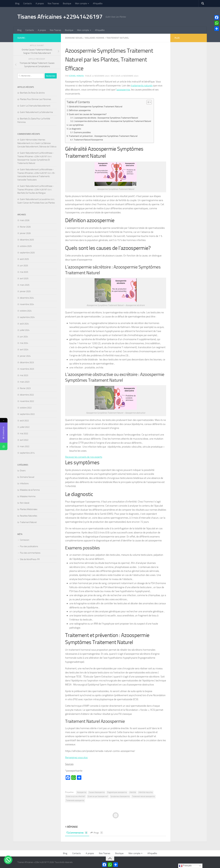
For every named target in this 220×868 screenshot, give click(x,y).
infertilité (133, 792)
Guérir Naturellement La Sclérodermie (36, 112)
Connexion (25, 540)
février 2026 (25, 227)
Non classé (25, 503)
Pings (97, 833)
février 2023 (25, 388)
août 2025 (24, 259)
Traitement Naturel (118, 38)
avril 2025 (24, 278)
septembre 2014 (27, 453)
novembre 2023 (27, 369)
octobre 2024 (26, 311)
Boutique (67, 3)
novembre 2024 (27, 304)
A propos (40, 3)
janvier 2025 (25, 291)
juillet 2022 (25, 427)
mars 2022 (25, 446)
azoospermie (123, 90)
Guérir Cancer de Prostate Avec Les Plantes (36, 203)
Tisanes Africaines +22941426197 (60, 17)
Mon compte (81, 3)
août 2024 (24, 324)
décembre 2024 (27, 298)
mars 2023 (25, 382)
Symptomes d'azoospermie (120, 796)
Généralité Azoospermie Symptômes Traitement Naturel (96, 107)
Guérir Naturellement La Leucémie (35, 199)
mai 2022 (24, 434)
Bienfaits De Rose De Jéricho (32, 93)
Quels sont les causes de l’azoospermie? (88, 114)
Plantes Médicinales (29, 509)
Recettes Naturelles (29, 516)
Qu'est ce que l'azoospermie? (98, 796)
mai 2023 (24, 375)
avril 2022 (24, 440)
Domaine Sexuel (74, 38)
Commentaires (77, 833)
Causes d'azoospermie (97, 792)
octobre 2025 (26, 246)
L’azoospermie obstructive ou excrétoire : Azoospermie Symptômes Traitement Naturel (112, 121)
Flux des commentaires (30, 553)
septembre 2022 (27, 414)
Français (185, 866)
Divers (23, 471)
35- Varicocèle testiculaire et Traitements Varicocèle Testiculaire (36, 176)
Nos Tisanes (53, 3)
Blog (17, 3)
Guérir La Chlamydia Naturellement (35, 106)
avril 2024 (24, 350)
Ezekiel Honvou (76, 76)
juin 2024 (24, 337)
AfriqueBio (98, 3)
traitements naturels (142, 86)
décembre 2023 (27, 362)
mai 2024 (24, 343)
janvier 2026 (25, 233)
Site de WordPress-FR (30, 559)
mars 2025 (25, 285)
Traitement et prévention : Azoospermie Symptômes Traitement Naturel (103, 136)
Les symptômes (76, 125)
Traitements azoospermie (75, 800)
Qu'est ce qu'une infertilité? (76, 796)
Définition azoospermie (80, 110)
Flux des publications (29, 546)
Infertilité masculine (145, 792)
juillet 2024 (25, 330)
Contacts (27, 3)
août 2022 (24, 421)
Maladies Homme (95, 38)
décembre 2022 (27, 395)
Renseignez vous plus (76, 757)
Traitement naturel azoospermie (143, 796)
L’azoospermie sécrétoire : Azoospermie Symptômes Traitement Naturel (106, 118)
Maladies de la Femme (30, 490)
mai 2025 (24, 272)
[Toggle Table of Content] (148, 102)
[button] (8, 860)
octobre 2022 (26, 408)
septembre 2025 (27, 253)
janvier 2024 (25, 356)
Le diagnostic (75, 129)
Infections (24, 484)
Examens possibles (82, 132)
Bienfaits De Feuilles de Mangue (31, 193)
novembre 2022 (27, 401)
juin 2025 (24, 266)
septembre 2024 (27, 317)
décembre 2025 (27, 240)
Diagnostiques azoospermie (117, 792)
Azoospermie (82, 792)
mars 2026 (25, 220)
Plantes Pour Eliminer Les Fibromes (35, 99)
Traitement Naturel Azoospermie (88, 140)
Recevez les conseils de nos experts (84, 457)
